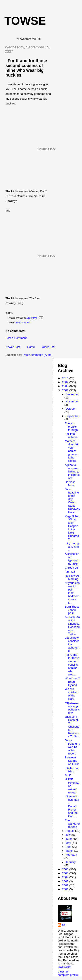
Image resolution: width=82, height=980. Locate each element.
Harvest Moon (70, 484)
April (69, 847)
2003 (66, 881)
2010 (66, 378)
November (72, 401)
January (71, 862)
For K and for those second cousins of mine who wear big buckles (26, 68)
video (27, 323)
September (73, 416)
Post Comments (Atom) (38, 355)
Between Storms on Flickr (72, 761)
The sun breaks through (71, 427)
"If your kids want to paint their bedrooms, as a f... (72, 593)
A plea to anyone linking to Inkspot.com (72, 471)
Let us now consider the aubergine (72, 644)
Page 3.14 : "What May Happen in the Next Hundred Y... (72, 528)
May (69, 843)
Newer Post (13, 347)
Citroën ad (71, 568)
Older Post (48, 347)
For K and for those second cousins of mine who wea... (72, 665)
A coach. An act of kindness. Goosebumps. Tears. (72, 625)
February (71, 855)
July (69, 835)
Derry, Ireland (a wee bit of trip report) (72, 747)
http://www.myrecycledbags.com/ (72, 708)
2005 (66, 873)
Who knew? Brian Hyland (72, 682)
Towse (25, 21)
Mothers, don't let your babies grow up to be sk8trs (71, 451)
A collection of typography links (72, 559)
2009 (66, 382)
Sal (64, 925)
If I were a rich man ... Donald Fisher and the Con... (72, 806)
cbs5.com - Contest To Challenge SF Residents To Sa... (72, 727)
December (72, 394)
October (71, 409)
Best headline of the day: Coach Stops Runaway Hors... (72, 501)
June (69, 839)
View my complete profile (68, 973)
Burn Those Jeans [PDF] (72, 610)
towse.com (65, 967)
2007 (66, 390)
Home (31, 347)
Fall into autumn (71, 435)
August (70, 831)
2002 (66, 885)
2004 (66, 877)
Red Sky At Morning (72, 577)
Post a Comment (16, 338)
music (20, 323)
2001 (66, 889)
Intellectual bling (72, 770)
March (70, 851)
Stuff (68, 775)
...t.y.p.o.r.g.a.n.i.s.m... (72, 547)
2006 (66, 869)
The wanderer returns (72, 824)
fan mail (70, 572)
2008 (66, 386)
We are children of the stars (71, 694)
